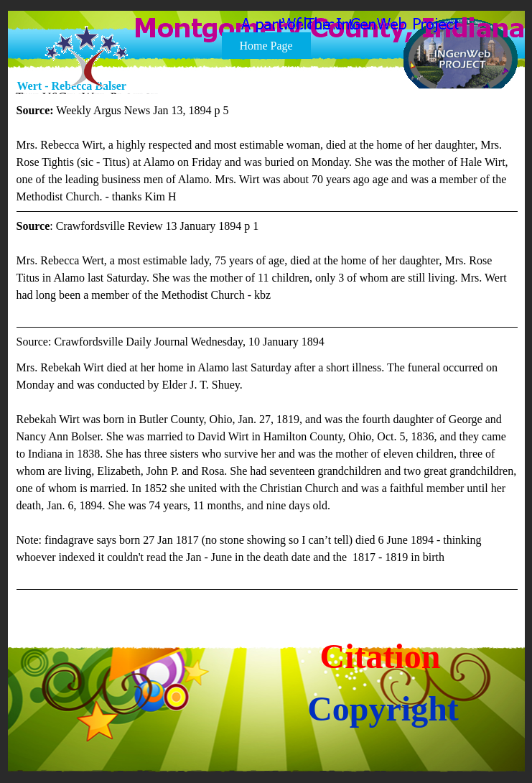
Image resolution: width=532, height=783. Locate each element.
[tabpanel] (267, 346)
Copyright (383, 709)
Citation (381, 656)
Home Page (266, 46)
